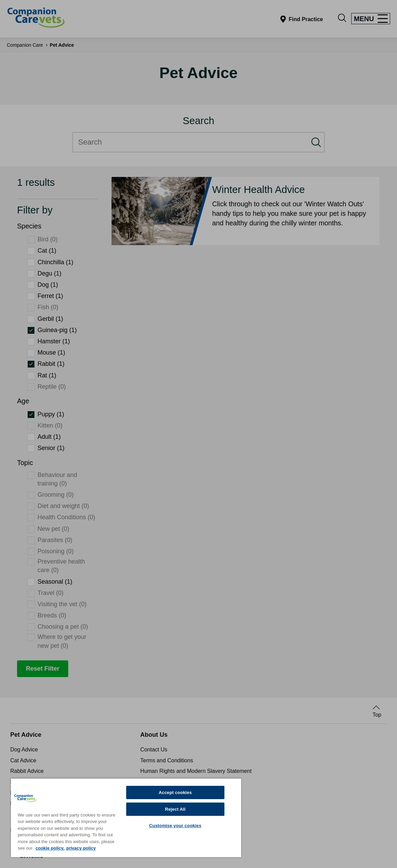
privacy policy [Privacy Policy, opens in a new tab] (81, 848)
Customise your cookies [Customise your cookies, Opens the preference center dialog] (175, 826)
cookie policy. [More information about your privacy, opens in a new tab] (50, 848)
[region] (126, 818)
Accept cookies (175, 792)
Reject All (175, 809)
